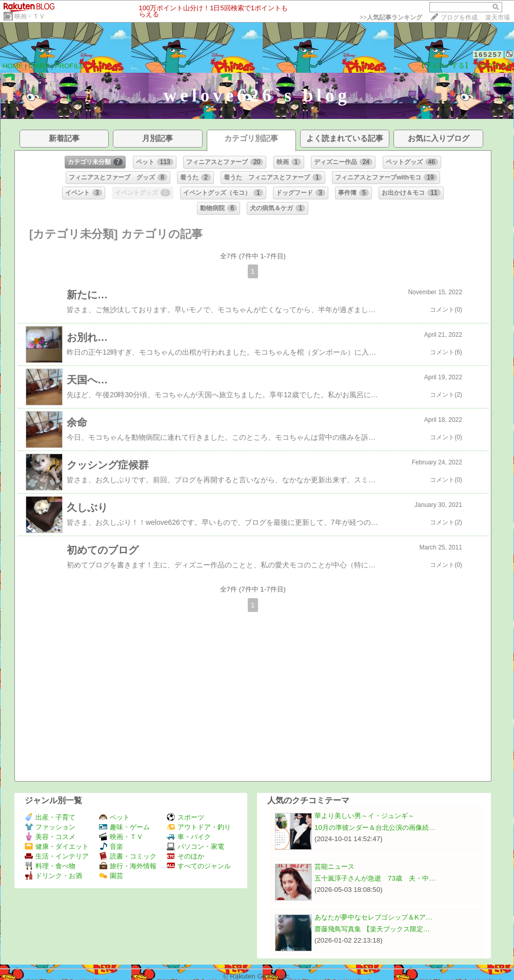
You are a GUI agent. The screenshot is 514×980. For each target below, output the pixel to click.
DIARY (39, 66)
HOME (13, 66)
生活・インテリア (57, 856)
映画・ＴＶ (30, 16)
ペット (114, 817)
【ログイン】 (493, 65)
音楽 (111, 846)
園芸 (111, 876)
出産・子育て (50, 817)
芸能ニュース (334, 866)
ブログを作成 (459, 17)
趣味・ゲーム (124, 827)
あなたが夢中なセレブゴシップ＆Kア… (373, 917)
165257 (488, 55)
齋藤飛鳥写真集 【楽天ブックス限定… (372, 929)
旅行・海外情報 (128, 866)
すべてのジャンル (199, 866)
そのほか (185, 856)
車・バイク (189, 837)
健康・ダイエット (57, 846)
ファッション (50, 827)
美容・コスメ (50, 837)
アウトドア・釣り (199, 827)
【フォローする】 (445, 65)
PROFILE (70, 66)
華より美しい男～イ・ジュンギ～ (364, 816)
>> (391, 17)
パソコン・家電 (195, 846)
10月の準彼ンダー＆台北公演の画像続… (375, 828)
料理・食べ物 (50, 866)
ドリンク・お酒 (53, 876)
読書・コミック (128, 856)
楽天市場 (498, 17)
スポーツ (185, 817)
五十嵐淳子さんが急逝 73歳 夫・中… (375, 878)
